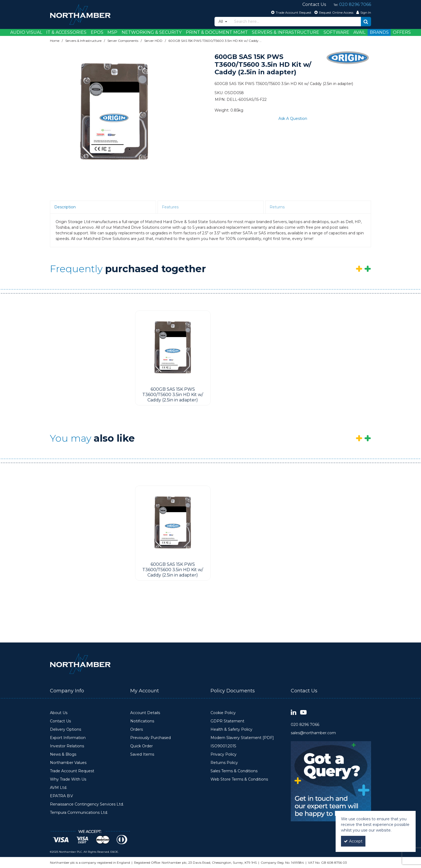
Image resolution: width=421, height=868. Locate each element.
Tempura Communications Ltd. (79, 813)
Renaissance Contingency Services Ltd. (87, 804)
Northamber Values (68, 763)
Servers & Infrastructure (286, 32)
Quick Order (141, 746)
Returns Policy (224, 763)
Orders (137, 730)
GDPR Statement (227, 721)
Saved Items (142, 754)
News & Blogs (63, 754)
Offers (402, 32)
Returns (277, 207)
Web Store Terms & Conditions (239, 779)
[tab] (103, 207)
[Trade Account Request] (291, 12)
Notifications (142, 721)
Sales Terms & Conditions (234, 771)
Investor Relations (67, 746)
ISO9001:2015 (223, 746)
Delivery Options (66, 730)
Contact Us (60, 721)
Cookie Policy (223, 713)
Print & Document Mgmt (217, 32)
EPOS (97, 32)
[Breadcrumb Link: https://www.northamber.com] (55, 41)
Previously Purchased (150, 738)
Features (170, 207)
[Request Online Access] (333, 12)
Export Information (68, 738)
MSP (112, 32)
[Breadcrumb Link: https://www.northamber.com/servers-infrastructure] (83, 41)
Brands (379, 32)
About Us (59, 713)
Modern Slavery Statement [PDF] (242, 738)
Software (336, 32)
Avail (359, 32)
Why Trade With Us (68, 779)
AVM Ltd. (59, 788)
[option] (114, 112)
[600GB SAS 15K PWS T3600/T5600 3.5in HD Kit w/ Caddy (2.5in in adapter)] (173, 348)
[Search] (296, 22)
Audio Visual (26, 32)
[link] (294, 713)
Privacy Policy (224, 754)
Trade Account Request (72, 771)
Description (65, 207)
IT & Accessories (66, 32)
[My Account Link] (363, 12)
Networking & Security (152, 32)
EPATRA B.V (61, 796)
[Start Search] (366, 22)
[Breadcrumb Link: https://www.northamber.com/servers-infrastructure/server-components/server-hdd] (153, 41)
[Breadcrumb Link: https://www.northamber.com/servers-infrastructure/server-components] (123, 41)
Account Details (145, 713)
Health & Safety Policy (231, 730)
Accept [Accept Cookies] (353, 841)
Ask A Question (293, 119)
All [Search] (221, 21)
